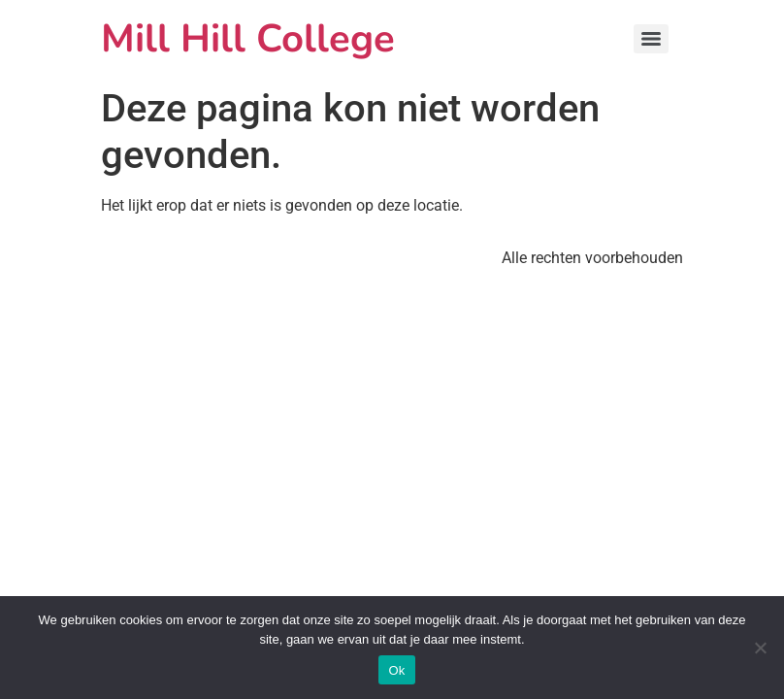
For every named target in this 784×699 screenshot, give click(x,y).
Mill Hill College (248, 39)
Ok (396, 670)
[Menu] (651, 39)
